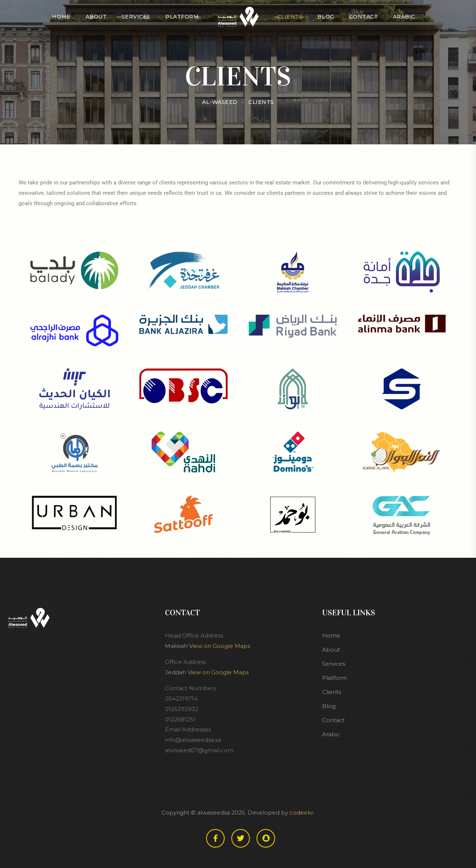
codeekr (301, 813)
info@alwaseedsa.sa (193, 740)
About (96, 17)
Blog (326, 17)
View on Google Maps (220, 646)
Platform (182, 17)
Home (61, 17)
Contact (364, 17)
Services (136, 17)
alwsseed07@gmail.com (199, 750)
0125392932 (182, 709)
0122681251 (180, 719)
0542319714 (181, 699)
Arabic (404, 17)
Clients (290, 17)
